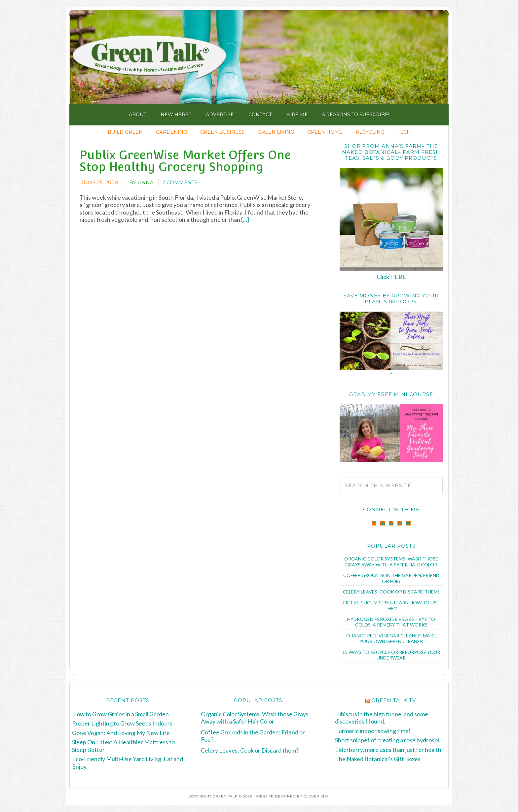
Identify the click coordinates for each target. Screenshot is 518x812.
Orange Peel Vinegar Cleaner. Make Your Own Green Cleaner (391, 639)
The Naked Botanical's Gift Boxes (378, 759)
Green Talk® (152, 59)
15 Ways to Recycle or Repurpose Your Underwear (391, 655)
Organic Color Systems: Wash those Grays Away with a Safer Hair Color (391, 562)
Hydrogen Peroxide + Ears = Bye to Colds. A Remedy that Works (391, 622)
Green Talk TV (394, 700)
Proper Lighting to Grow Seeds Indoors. (123, 723)
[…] (245, 220)
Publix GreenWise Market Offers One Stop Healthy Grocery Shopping (185, 161)
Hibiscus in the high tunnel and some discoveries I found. (382, 718)
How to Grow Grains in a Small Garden (120, 714)
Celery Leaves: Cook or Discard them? (391, 592)
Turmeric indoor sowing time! (373, 731)
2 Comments (180, 182)
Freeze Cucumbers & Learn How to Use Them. (391, 606)
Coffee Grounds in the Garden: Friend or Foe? (391, 578)
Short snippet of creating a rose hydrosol (387, 740)
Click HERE (391, 277)
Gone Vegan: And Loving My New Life (121, 733)
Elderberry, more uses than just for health (388, 750)
